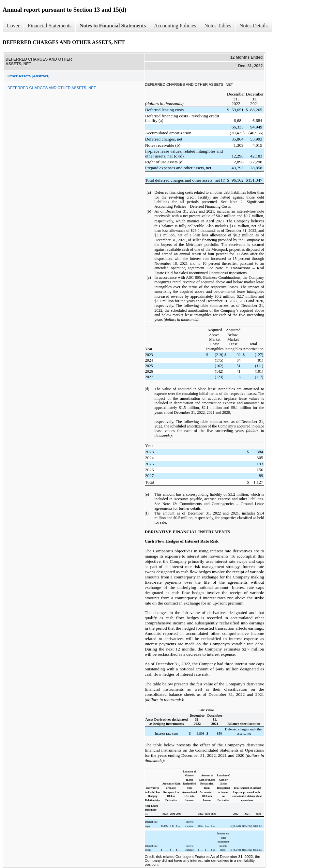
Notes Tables (218, 26)
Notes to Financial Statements (113, 26)
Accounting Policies (175, 26)
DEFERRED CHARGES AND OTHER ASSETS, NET (52, 88)
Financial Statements (50, 26)
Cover (13, 26)
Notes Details (254, 26)
